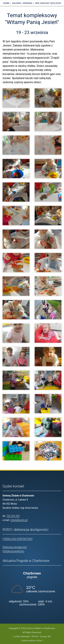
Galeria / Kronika (22, 3)
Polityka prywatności (13, 551)
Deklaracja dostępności (15, 547)
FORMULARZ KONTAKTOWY (18, 539)
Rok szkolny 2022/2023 (48, 3)
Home (6, 3)
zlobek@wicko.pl (19, 520)
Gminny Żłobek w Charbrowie (41, 628)
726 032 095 (13, 516)
